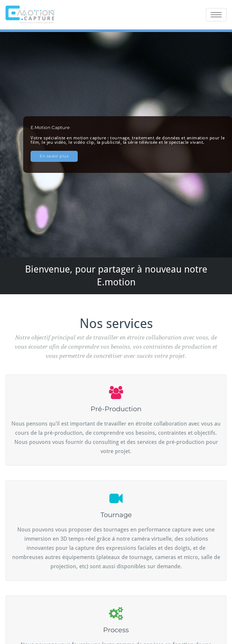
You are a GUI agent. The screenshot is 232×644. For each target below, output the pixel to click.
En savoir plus (54, 156)
